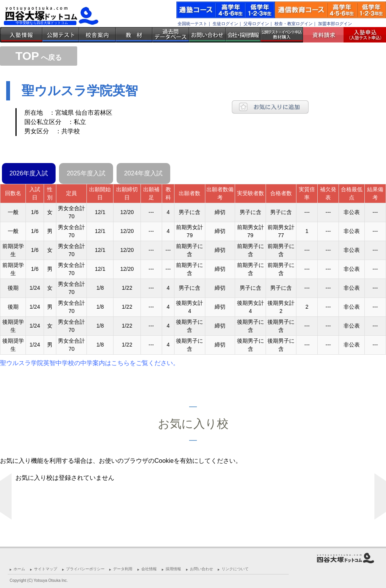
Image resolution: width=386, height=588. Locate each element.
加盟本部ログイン (335, 24)
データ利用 (123, 569)
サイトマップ (46, 569)
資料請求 (326, 35)
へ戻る (39, 58)
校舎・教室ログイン (294, 24)
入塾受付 (362, 35)
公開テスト (61, 35)
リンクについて (235, 569)
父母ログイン (256, 24)
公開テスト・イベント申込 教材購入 (282, 35)
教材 (134, 35)
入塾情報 (21, 35)
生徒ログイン (225, 24)
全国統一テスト (192, 24)
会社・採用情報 (243, 35)
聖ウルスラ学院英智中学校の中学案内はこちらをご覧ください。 (90, 363)
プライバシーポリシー (85, 569)
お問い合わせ (207, 35)
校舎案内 (97, 35)
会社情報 (149, 569)
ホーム (19, 569)
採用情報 (173, 569)
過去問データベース (171, 35)
